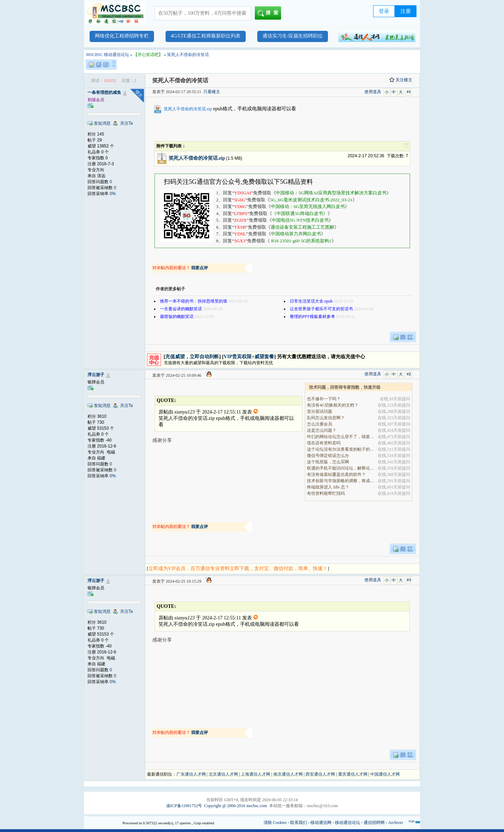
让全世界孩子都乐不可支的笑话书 (321, 309)
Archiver (396, 823)
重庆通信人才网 (353, 774)
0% (113, 194)
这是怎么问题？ (322, 430)
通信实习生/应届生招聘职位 (293, 36)
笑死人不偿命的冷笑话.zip (188, 109)
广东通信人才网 (191, 774)
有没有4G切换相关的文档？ (333, 405)
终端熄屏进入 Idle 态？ (328, 487)
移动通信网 (321, 823)
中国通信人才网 (385, 774)
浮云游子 (96, 375)
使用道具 (373, 92)
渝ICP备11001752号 (184, 806)
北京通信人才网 (223, 774)
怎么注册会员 (320, 424)
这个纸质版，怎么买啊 (328, 462)
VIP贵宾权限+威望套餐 (249, 357)
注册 (406, 11)
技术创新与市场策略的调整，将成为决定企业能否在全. (341, 481)
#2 (409, 374)
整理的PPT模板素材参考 (312, 317)
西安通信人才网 (320, 774)
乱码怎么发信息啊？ (326, 418)
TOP (412, 821)
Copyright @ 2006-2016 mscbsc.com (236, 806)
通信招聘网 (374, 823)
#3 (409, 580)
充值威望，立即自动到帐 (192, 357)
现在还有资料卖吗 (324, 443)
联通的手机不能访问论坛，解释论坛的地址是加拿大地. (341, 468)
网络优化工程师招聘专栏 (122, 36)
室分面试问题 (320, 411)
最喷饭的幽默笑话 (177, 317)
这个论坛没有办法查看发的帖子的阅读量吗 (341, 449)
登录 (384, 11)
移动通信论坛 (348, 823)
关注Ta (127, 123)
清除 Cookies (275, 823)
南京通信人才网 (288, 774)
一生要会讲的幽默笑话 (181, 309)
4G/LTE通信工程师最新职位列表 (206, 36)
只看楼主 (212, 92)
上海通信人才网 (255, 774)
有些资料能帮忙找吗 (326, 493)
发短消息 (102, 123)
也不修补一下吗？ (324, 399)
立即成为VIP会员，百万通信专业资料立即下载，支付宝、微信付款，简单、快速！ (238, 568)
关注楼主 (401, 80)
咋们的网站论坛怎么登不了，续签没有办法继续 (341, 437)
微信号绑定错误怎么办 (328, 456)
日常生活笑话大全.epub (311, 301)
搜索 (269, 13)
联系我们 (299, 823)
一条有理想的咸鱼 (104, 92)
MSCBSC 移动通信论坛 (108, 55)
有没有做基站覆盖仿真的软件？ (336, 474)
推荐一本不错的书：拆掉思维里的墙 (194, 301)
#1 (409, 92)
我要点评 (199, 268)
